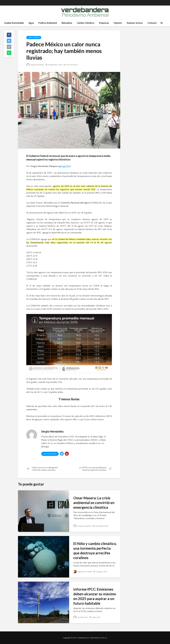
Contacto (152, 23)
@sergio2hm (65, 166)
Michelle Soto (81, 617)
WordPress (103, 638)
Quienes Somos (135, 23)
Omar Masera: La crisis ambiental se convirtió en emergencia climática (94, 503)
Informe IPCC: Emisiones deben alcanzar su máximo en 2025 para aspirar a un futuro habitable (95, 596)
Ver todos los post (50, 454)
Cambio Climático (86, 23)
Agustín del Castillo (83, 572)
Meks (88, 638)
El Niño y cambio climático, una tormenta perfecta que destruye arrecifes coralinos (95, 551)
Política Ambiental (48, 23)
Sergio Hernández (35, 65)
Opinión (118, 23)
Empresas (104, 23)
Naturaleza (67, 23)
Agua (31, 23)
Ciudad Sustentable (14, 23)
